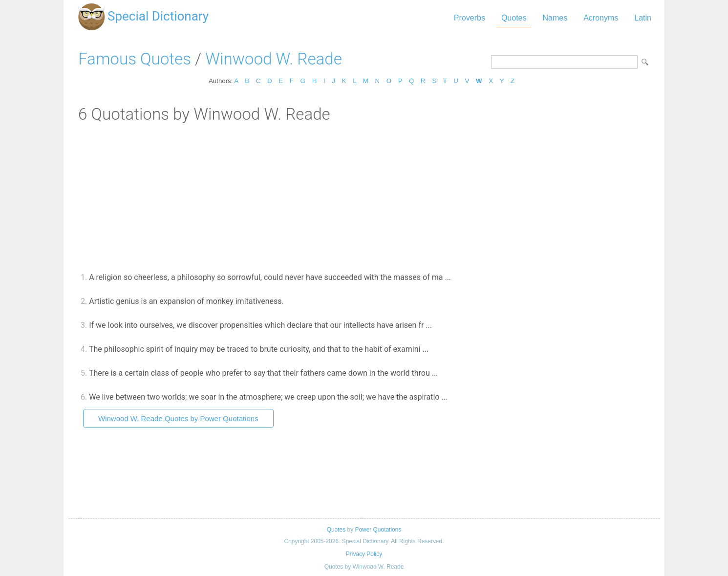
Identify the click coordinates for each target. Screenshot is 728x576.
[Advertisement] (364, 197)
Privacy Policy (364, 554)
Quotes (514, 18)
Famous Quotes (135, 59)
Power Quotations (378, 530)
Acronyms (601, 18)
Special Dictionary (158, 16)
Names (555, 18)
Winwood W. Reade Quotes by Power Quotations (178, 418)
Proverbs (470, 18)
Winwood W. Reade (274, 59)
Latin (643, 18)
